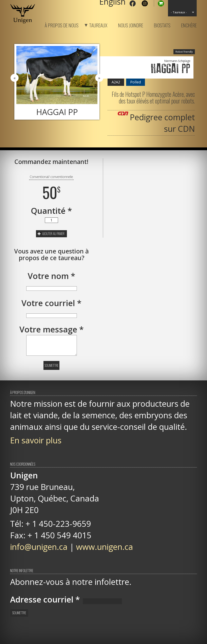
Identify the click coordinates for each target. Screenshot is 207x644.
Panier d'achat (159, 3)
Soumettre (51, 365)
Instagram (145, 3)
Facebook (133, 3)
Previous (15, 78)
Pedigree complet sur (162, 123)
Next (99, 78)
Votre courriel (51, 303)
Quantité (51, 211)
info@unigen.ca (39, 547)
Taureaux (93, 24)
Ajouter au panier (51, 234)
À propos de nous (62, 24)
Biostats (162, 24)
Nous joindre (131, 24)
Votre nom (51, 276)
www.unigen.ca (105, 547)
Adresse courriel (45, 599)
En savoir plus (36, 440)
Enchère (189, 24)
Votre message (52, 329)
